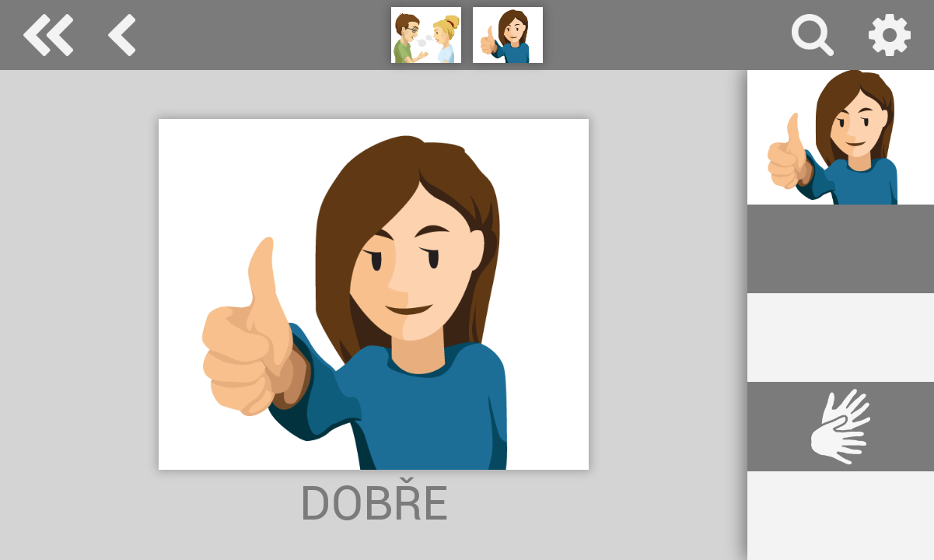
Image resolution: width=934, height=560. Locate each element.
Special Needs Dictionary (48, 35)
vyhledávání (813, 35)
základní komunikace (122, 35)
